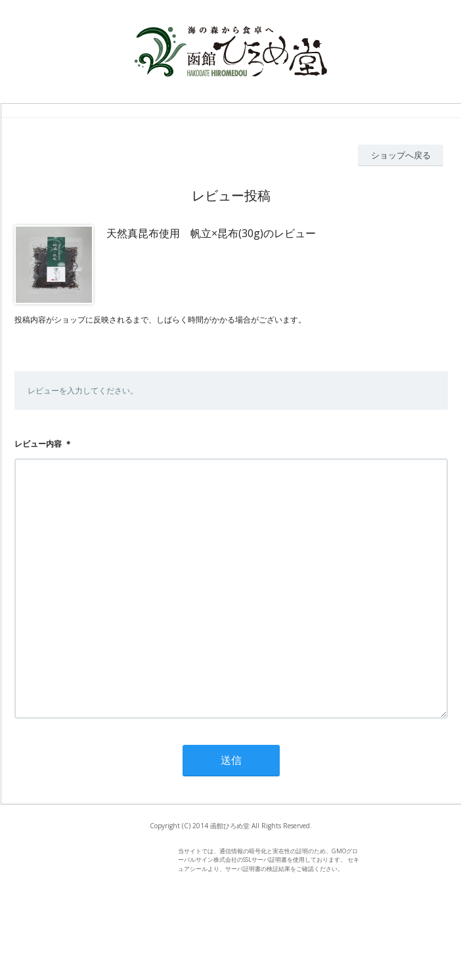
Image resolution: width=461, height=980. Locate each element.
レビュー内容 (38, 444)
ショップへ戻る (401, 155)
